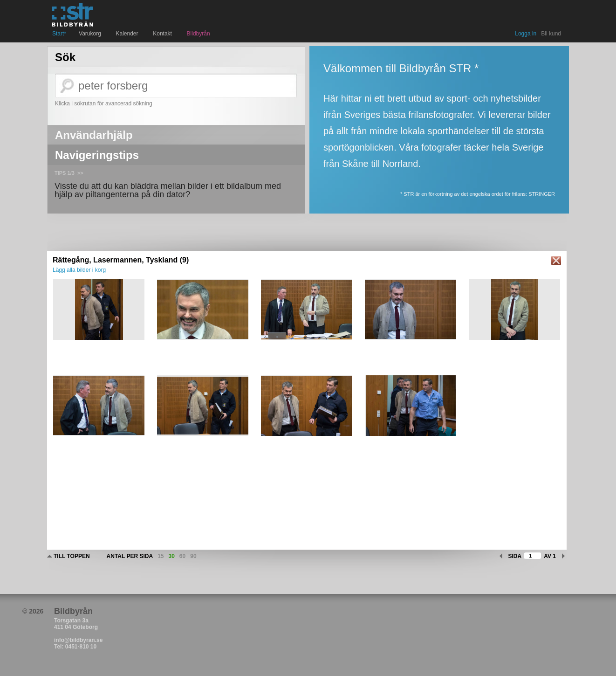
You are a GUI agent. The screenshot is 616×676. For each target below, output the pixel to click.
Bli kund (551, 34)
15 (161, 556)
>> (80, 173)
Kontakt (163, 34)
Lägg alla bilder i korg (79, 270)
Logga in (526, 34)
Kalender (128, 34)
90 (193, 556)
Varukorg (91, 34)
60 (182, 556)
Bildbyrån (198, 34)
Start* (59, 34)
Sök (65, 57)
